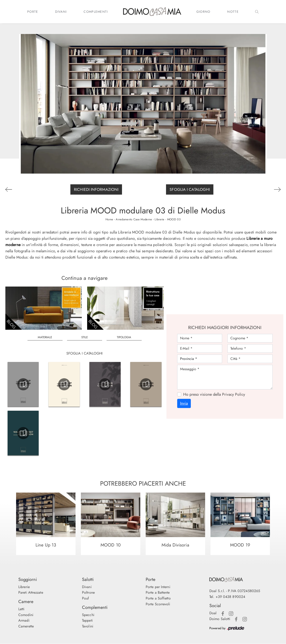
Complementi (96, 12)
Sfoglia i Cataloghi (190, 189)
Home (109, 219)
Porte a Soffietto (158, 598)
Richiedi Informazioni (96, 189)
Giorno (203, 12)
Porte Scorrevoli (158, 604)
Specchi (88, 615)
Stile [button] (85, 337)
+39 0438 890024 (230, 597)
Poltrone (88, 593)
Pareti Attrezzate (31, 593)
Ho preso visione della (214, 394)
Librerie (159, 219)
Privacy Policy (234, 394)
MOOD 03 (174, 219)
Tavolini (88, 626)
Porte (33, 12)
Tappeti (87, 620)
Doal (213, 613)
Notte (233, 12)
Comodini (26, 615)
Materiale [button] (45, 337)
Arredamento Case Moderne (134, 219)
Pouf (85, 598)
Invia (184, 403)
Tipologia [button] (124, 337)
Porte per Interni (158, 587)
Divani (61, 12)
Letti (21, 609)
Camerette (26, 626)
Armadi (24, 620)
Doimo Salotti (220, 619)
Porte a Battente (158, 593)
